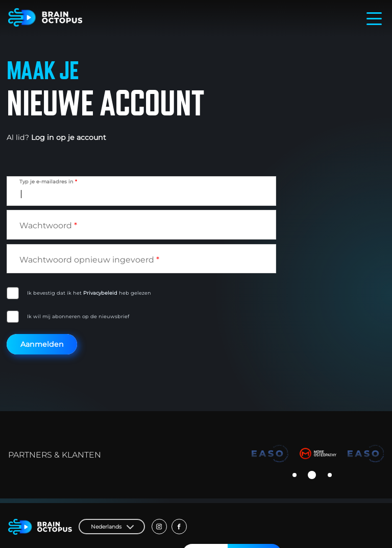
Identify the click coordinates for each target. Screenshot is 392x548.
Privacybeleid (100, 293)
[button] (295, 475)
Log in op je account (69, 137)
